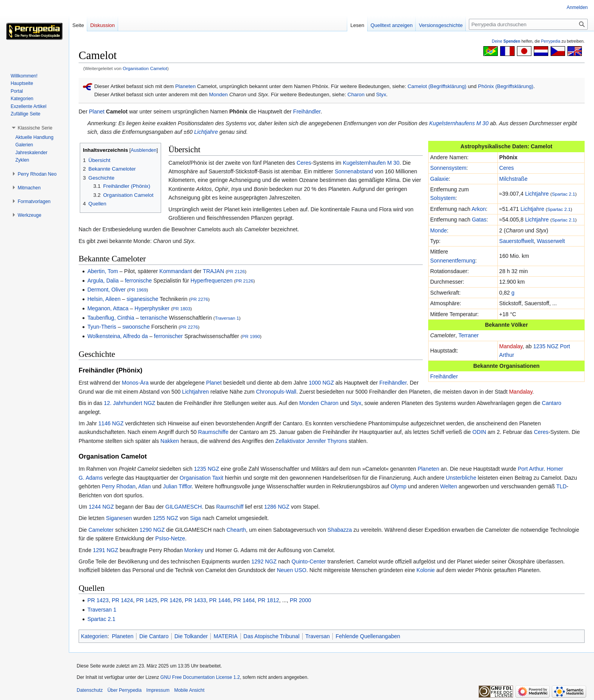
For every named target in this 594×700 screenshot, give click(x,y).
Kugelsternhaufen (364, 163)
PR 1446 (220, 600)
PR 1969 (137, 290)
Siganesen (119, 518)
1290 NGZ (152, 530)
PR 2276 (199, 299)
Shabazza (340, 530)
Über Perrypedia (125, 690)
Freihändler (307, 112)
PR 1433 (195, 600)
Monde (439, 230)
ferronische (138, 281)
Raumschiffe (214, 432)
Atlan (145, 486)
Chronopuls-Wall (276, 392)
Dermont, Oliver (106, 290)
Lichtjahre (206, 132)
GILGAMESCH (184, 507)
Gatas (479, 220)
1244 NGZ (101, 507)
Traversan (318, 636)
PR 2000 (300, 600)
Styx (381, 94)
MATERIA (225, 636)
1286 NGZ (277, 507)
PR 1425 (147, 600)
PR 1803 (181, 309)
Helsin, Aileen (104, 299)
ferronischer (169, 336)
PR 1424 (122, 600)
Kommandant (176, 271)
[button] (35, 128)
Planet (97, 112)
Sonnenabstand (354, 171)
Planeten (186, 86)
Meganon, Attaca (108, 308)
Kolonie (426, 570)
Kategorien (94, 636)
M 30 (482, 123)
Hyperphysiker (152, 308)
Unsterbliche (461, 478)
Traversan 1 (227, 318)
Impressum (158, 690)
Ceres (507, 168)
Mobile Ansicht (189, 690)
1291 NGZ (106, 550)
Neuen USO (292, 570)
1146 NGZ (111, 423)
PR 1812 (268, 600)
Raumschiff (230, 507)
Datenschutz (90, 690)
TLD (561, 486)
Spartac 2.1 (563, 194)
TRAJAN (214, 271)
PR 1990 (251, 336)
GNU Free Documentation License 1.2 (200, 677)
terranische (154, 318)
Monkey (194, 550)
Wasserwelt (551, 241)
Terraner (468, 335)
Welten (449, 486)
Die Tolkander (191, 636)
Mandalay (511, 346)
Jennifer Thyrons (327, 441)
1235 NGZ (546, 346)
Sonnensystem (448, 168)
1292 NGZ (264, 561)
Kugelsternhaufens (452, 123)
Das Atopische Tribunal (272, 636)
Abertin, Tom (102, 271)
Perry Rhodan (118, 486)
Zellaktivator (290, 441)
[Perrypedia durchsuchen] (528, 24)
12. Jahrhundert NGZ (130, 403)
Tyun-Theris (102, 327)
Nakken (170, 441)
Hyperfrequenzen (211, 281)
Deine (506, 41)
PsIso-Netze (170, 538)
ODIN (479, 432)
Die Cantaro (154, 636)
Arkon (479, 209)
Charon (356, 94)
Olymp (398, 486)
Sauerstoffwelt (517, 241)
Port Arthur (531, 469)
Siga (196, 518)
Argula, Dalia (103, 281)
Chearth (236, 530)
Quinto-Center (309, 561)
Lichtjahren (196, 392)
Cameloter (101, 530)
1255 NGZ (166, 518)
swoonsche (136, 327)
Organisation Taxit (201, 478)
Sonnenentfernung (453, 261)
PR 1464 (244, 600)
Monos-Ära (135, 383)
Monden (218, 94)
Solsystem (443, 198)
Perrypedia (551, 41)
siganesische (143, 299)
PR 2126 (236, 271)
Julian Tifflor (178, 486)
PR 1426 (171, 600)
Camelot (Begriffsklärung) (437, 86)
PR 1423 (98, 600)
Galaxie (439, 179)
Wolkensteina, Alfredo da (118, 336)
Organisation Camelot (145, 68)
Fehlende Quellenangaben (368, 636)
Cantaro (552, 403)
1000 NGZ (321, 383)
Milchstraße (513, 179)
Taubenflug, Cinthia (111, 318)
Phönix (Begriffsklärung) (506, 86)
